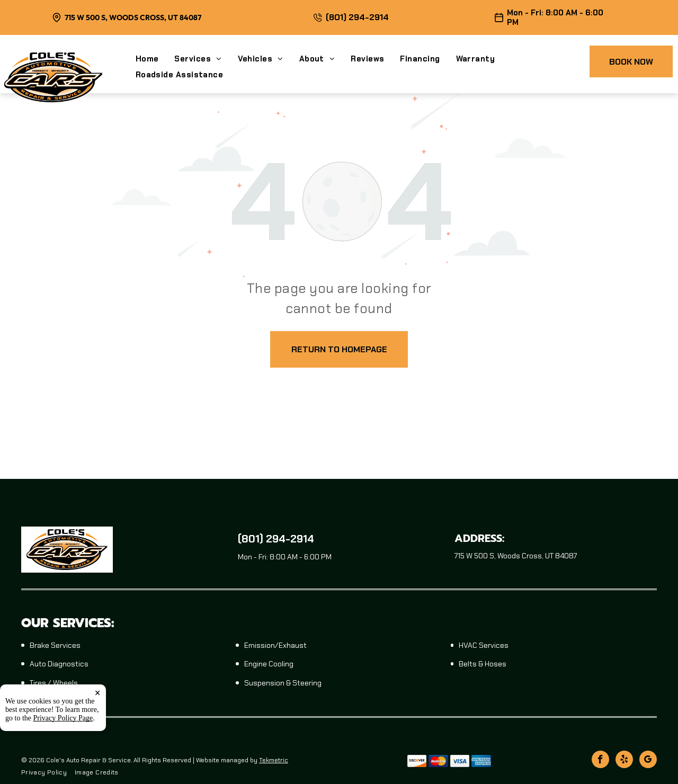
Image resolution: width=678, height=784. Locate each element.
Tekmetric (274, 760)
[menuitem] (155, 59)
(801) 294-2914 (357, 17)
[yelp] (624, 761)
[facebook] (600, 761)
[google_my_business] (648, 761)
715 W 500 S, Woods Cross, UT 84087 (133, 17)
